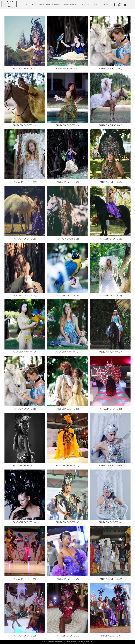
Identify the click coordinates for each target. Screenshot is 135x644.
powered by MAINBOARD (86, 642)
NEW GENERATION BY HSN (49, 5)
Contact (106, 5)
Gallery (86, 5)
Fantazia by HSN (71, 5)
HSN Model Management (9, 5)
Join (96, 5)
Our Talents (29, 5)
